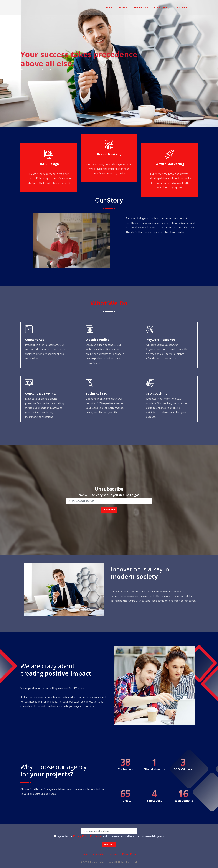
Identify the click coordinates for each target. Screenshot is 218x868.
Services (123, 8)
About (109, 8)
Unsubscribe (141, 8)
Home (85, 854)
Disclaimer (181, 8)
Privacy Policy (162, 8)
